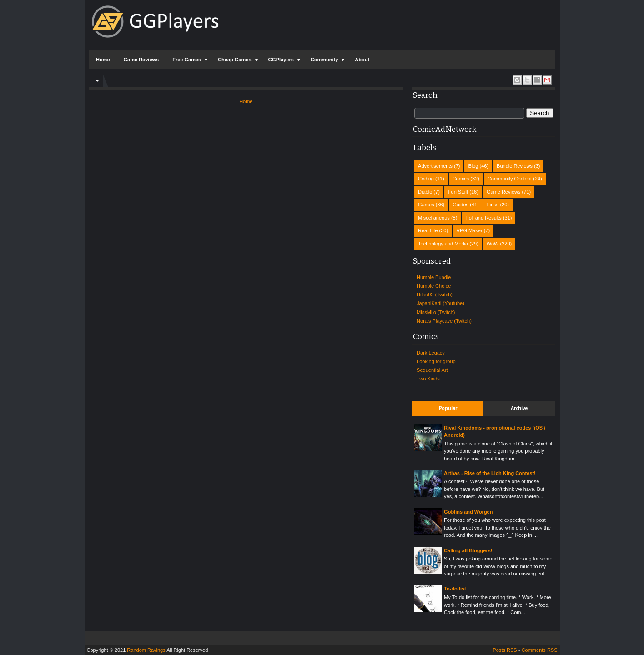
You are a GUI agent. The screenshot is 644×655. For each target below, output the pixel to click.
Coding (426, 179)
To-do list (455, 589)
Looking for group (436, 361)
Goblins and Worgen (468, 512)
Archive (519, 408)
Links (493, 205)
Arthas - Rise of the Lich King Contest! (490, 473)
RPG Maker (469, 230)
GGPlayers (281, 60)
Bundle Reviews (515, 166)
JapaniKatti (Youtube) (440, 303)
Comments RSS (540, 650)
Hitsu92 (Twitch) (435, 295)
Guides (460, 205)
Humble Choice (434, 286)
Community (325, 60)
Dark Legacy (431, 353)
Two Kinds (428, 379)
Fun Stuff (458, 192)
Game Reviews (141, 60)
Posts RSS (505, 650)
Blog (473, 166)
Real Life (428, 230)
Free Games (187, 60)
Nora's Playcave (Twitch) (444, 321)
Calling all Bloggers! (468, 550)
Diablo (425, 192)
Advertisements (435, 166)
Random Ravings (146, 650)
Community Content (510, 179)
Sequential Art (432, 370)
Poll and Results (483, 218)
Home (103, 60)
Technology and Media (443, 244)
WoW (493, 244)
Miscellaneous (434, 218)
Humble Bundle (434, 277)
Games (426, 205)
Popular (448, 408)
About (362, 60)
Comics (461, 179)
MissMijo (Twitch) (436, 312)
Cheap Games (234, 60)
